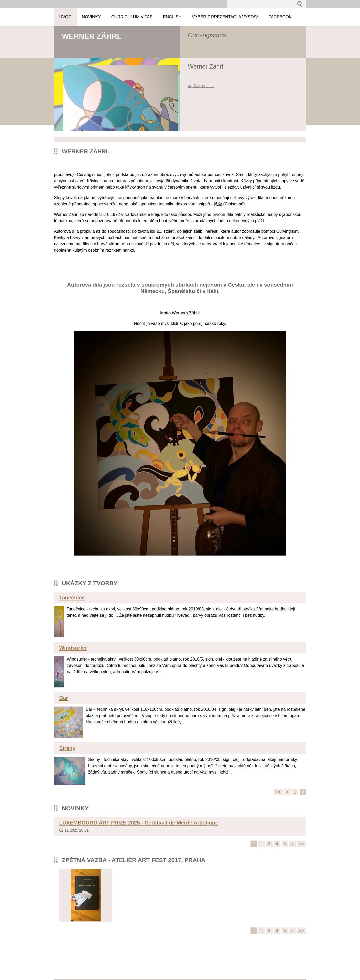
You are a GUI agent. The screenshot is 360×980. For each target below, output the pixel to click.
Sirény (67, 748)
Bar (64, 698)
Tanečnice (72, 598)
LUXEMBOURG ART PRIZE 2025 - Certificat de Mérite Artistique (139, 823)
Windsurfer (73, 648)
